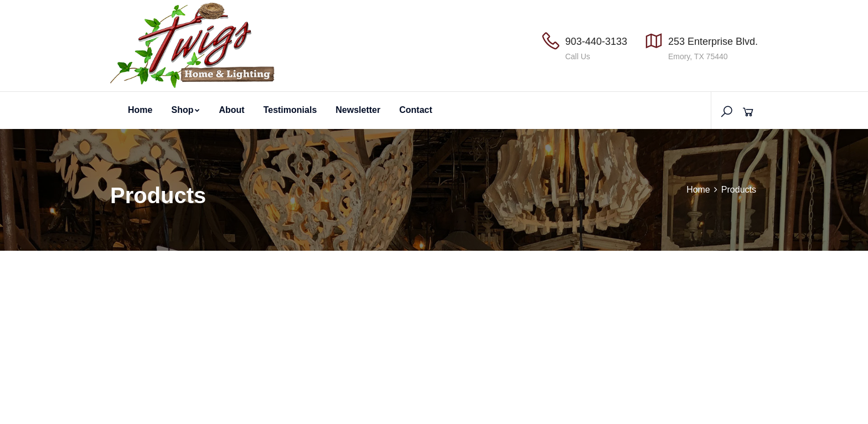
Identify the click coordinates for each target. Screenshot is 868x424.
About (231, 110)
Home (140, 110)
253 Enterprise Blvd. (713, 42)
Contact (416, 110)
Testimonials (290, 110)
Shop (185, 110)
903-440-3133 (596, 42)
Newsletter (358, 110)
